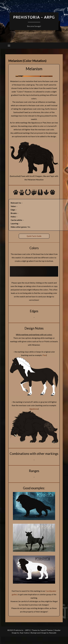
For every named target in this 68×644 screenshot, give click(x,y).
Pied (44, 355)
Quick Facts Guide (34, 236)
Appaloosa (34, 409)
